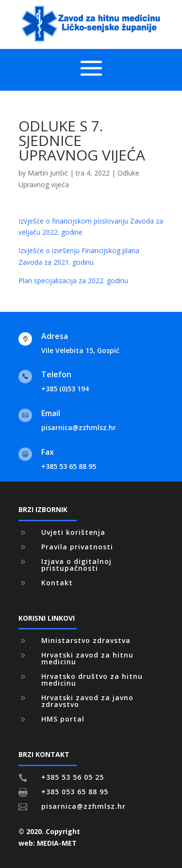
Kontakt (57, 583)
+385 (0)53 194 (65, 389)
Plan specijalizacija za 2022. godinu (73, 281)
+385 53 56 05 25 (73, 777)
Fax (48, 452)
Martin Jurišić (48, 173)
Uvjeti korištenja (73, 532)
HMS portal (63, 719)
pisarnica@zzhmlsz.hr (79, 427)
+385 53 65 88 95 (69, 466)
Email (51, 413)
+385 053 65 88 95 (75, 792)
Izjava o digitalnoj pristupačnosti (76, 565)
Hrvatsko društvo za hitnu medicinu (92, 680)
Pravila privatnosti (77, 547)
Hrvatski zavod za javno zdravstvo (87, 701)
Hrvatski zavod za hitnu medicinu (87, 658)
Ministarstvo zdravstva (86, 640)
